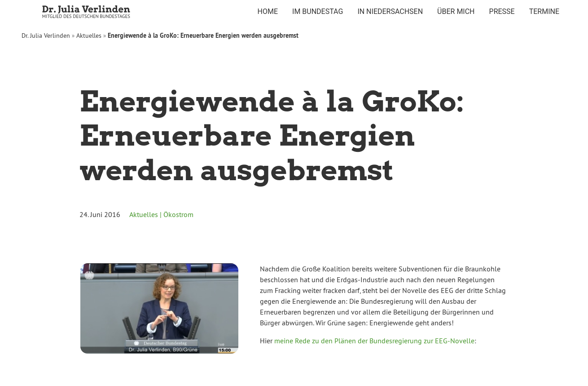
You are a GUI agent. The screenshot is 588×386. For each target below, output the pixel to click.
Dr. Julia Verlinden (46, 35)
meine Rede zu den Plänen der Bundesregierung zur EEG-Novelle (374, 341)
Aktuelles (89, 35)
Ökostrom (178, 214)
